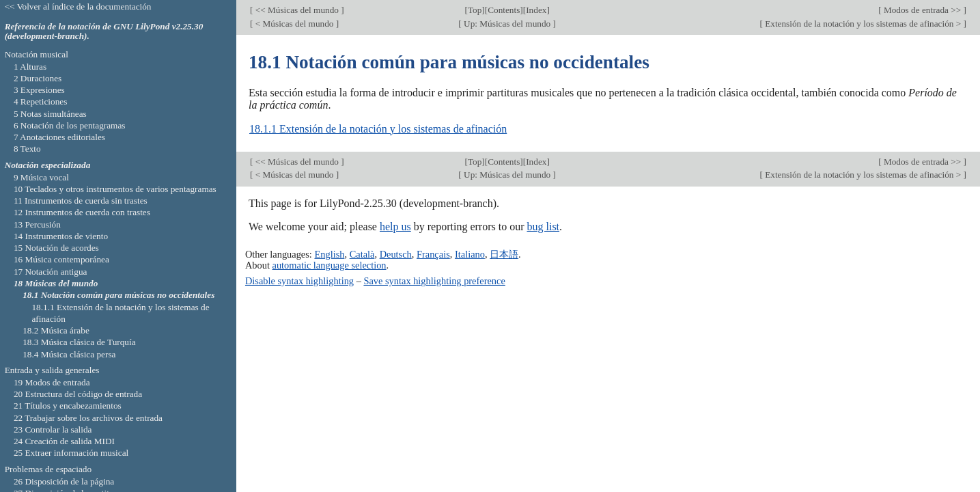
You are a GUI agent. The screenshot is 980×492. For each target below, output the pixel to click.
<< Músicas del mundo (297, 10)
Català (362, 254)
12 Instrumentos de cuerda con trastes (82, 212)
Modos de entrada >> (923, 10)
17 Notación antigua (51, 272)
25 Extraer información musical (71, 453)
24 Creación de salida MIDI (64, 441)
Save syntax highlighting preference (434, 281)
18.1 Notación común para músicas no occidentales (118, 295)
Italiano (470, 254)
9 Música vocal (41, 177)
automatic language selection (330, 265)
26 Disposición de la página (64, 481)
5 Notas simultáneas (50, 114)
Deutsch (396, 254)
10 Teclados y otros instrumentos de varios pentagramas (115, 189)
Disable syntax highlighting (299, 281)
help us (395, 227)
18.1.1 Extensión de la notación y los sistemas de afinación (378, 129)
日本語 (504, 254)
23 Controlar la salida (53, 429)
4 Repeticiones (40, 101)
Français (433, 254)
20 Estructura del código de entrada (78, 394)
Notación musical (37, 54)
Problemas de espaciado (48, 469)
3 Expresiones (39, 90)
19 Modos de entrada (52, 382)
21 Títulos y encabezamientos (68, 406)
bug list (543, 227)
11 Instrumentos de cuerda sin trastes (81, 201)
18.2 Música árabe (56, 330)
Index (536, 10)
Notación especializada (48, 165)
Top (475, 10)
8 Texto (27, 149)
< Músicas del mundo (294, 24)
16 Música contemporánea (61, 259)
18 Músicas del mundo (56, 283)
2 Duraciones (38, 78)
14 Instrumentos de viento (61, 236)
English (329, 254)
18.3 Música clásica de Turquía (79, 342)
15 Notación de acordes (56, 248)
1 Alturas (30, 67)
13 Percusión (37, 224)
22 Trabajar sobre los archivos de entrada (88, 418)
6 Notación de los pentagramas (70, 125)
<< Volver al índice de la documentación (78, 6)
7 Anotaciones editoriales (59, 137)
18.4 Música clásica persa (69, 354)
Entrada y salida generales (52, 370)
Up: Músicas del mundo (507, 24)
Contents (504, 10)
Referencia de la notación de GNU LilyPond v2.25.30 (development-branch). (104, 31)
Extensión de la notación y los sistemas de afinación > (863, 24)
